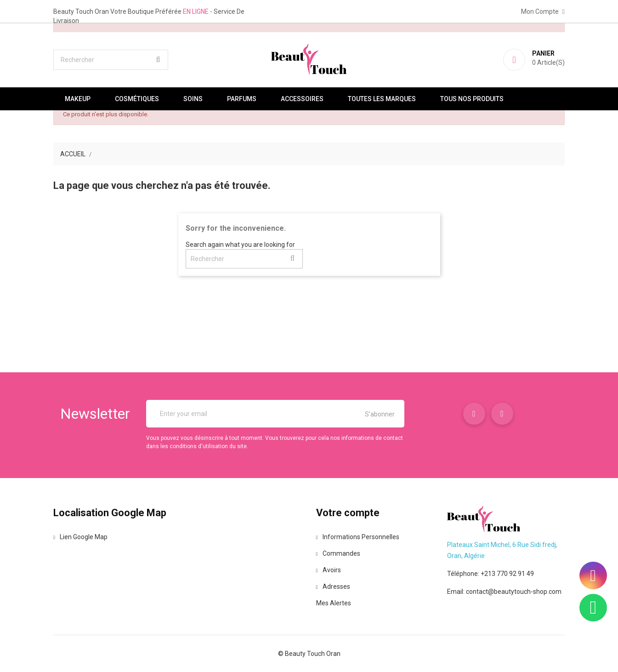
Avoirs (329, 570)
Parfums (242, 99)
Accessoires (302, 99)
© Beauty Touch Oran (309, 654)
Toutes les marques (382, 99)
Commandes (338, 553)
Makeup (78, 99)
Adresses (333, 587)
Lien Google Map (80, 537)
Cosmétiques (137, 99)
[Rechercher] (111, 60)
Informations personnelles (358, 537)
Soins (193, 99)
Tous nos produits (472, 99)
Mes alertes (334, 603)
